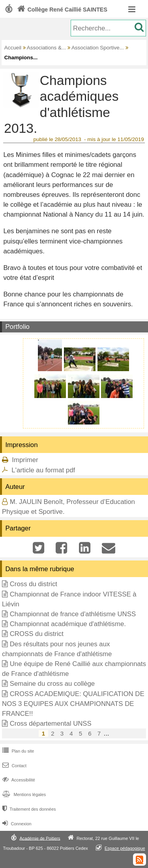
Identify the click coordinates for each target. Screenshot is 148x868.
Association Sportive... (98, 48)
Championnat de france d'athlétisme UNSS (73, 614)
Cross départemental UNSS (51, 724)
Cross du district (34, 584)
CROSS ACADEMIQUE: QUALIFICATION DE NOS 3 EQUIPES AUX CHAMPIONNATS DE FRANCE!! (73, 704)
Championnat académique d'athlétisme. (68, 624)
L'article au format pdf (43, 470)
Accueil (13, 48)
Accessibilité (18, 780)
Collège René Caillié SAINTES (61, 9)
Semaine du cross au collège (52, 684)
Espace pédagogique (125, 848)
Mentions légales (23, 794)
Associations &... (46, 48)
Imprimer (25, 460)
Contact (14, 766)
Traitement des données (28, 809)
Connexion (16, 824)
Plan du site (17, 751)
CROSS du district (37, 634)
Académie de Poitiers (40, 838)
